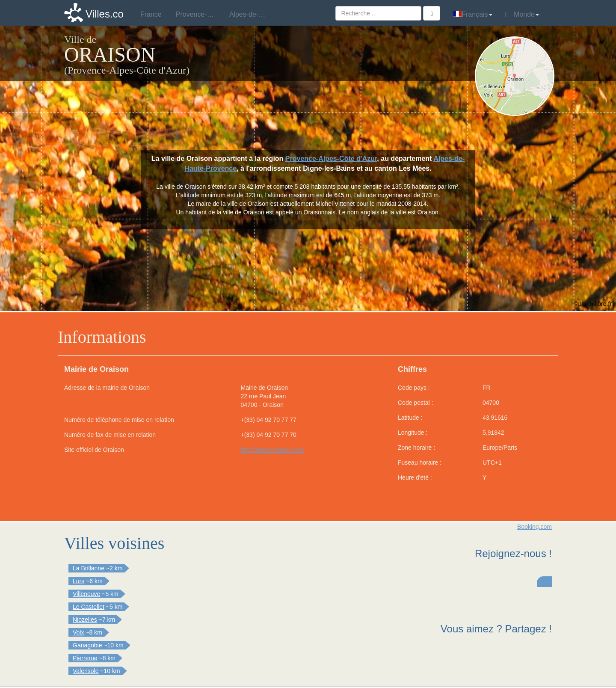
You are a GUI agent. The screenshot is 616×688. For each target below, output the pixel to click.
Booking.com (535, 527)
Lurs (78, 581)
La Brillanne (89, 568)
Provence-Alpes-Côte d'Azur (331, 159)
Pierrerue (85, 658)
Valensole (86, 671)
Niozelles (85, 620)
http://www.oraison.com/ (273, 450)
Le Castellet (89, 607)
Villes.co (105, 14)
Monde (522, 15)
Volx (78, 632)
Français (472, 14)
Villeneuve (86, 594)
